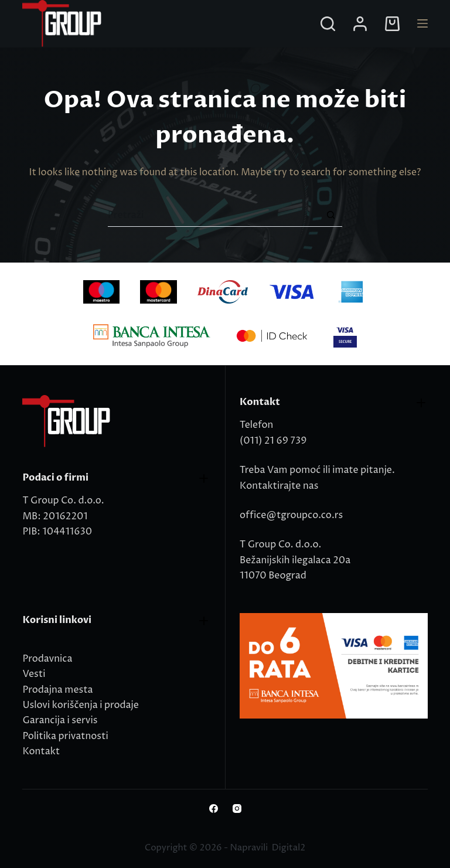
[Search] (328, 24)
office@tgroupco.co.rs (291, 515)
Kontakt (41, 751)
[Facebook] (214, 809)
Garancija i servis (60, 720)
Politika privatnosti (65, 736)
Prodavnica (47, 659)
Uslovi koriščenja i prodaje (80, 705)
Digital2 (289, 848)
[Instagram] (237, 809)
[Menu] (422, 23)
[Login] (360, 24)
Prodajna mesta (57, 690)
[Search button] (330, 215)
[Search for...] (213, 215)
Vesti (34, 674)
